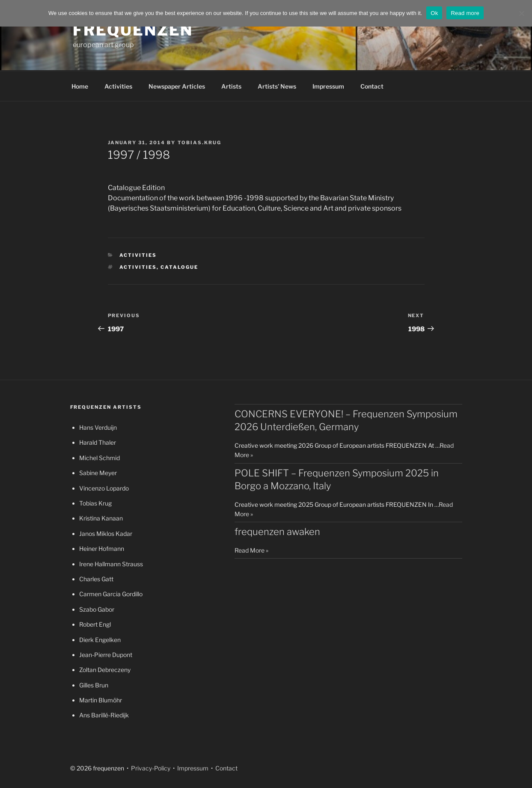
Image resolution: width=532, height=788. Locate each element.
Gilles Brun (94, 685)
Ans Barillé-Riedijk (104, 715)
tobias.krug (200, 143)
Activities (118, 86)
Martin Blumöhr (101, 700)
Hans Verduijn (98, 427)
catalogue (179, 267)
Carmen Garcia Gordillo (111, 594)
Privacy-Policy (150, 768)
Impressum (328, 86)
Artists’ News (277, 86)
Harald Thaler (98, 442)
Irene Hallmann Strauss (111, 564)
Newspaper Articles (177, 86)
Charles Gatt (96, 579)
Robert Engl (95, 624)
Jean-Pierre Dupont (106, 655)
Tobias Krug (95, 503)
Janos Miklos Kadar (106, 534)
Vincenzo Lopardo (104, 488)
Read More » (251, 550)
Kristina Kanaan (101, 518)
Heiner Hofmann (102, 549)
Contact (372, 86)
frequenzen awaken (277, 532)
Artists (231, 86)
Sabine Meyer (98, 473)
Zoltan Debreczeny (105, 670)
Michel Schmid (100, 458)
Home (80, 86)
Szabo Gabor (97, 609)
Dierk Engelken (100, 640)
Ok (434, 13)
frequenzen (133, 30)
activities (138, 267)
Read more (465, 13)
